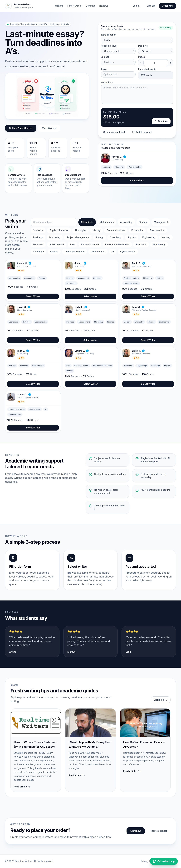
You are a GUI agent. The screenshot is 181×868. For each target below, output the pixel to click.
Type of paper (108, 35)
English (54, 252)
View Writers (49, 128)
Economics (137, 230)
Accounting (126, 222)
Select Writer (33, 296)
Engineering (149, 237)
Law (72, 244)
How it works (74, 6)
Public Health (57, 244)
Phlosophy (80, 230)
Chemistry (115, 237)
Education (141, 244)
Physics (132, 237)
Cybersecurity (128, 252)
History (96, 230)
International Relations (117, 244)
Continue (161, 121)
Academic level (109, 46)
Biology (99, 237)
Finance (143, 222)
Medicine (38, 244)
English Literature (59, 230)
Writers (59, 6)
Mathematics (107, 222)
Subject (105, 57)
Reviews (104, 6)
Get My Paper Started (21, 128)
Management (161, 222)
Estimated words (147, 69)
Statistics (38, 230)
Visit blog (161, 700)
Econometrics (157, 230)
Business (38, 237)
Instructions (107, 82)
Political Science (90, 244)
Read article (22, 787)
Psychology (159, 244)
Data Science (98, 252)
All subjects (87, 222)
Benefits (90, 6)
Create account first (114, 132)
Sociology (39, 252)
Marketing (55, 237)
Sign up (151, 6)
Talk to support (142, 132)
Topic (104, 69)
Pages (141, 57)
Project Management (78, 237)
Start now (136, 831)
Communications (116, 230)
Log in (136, 6)
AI (113, 252)
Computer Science (74, 252)
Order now (168, 6)
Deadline (143, 46)
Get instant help (164, 861)
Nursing (166, 237)
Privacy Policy (148, 861)
